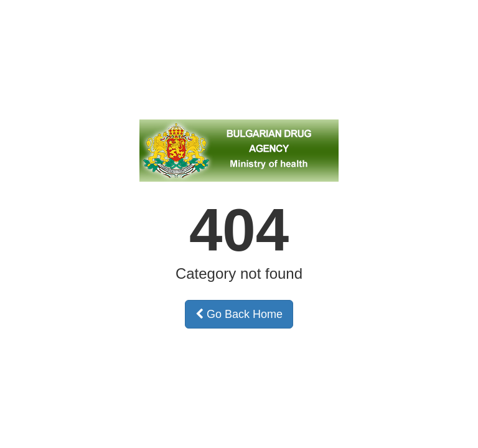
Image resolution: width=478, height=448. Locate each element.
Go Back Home (239, 314)
